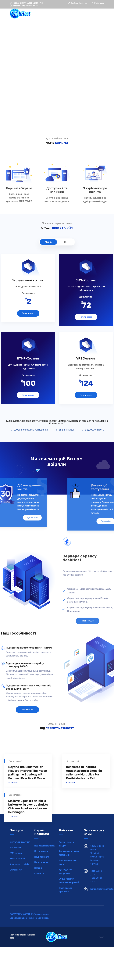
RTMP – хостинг (17, 903)
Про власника (41, 899)
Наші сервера (41, 911)
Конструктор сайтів (19, 909)
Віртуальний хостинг (20, 887)
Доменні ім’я (16, 914)
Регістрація (98, 3)
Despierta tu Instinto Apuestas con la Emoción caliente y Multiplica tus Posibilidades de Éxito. (84, 823)
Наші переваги (42, 905)
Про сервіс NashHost (44, 894)
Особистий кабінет (77, 3)
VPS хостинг (16, 892)
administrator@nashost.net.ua (24, 6)
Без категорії (15, 811)
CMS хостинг (16, 898)
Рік (66, 242)
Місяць (48, 242)
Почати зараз (28, 314)
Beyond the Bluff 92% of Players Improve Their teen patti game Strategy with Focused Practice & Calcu (27, 823)
